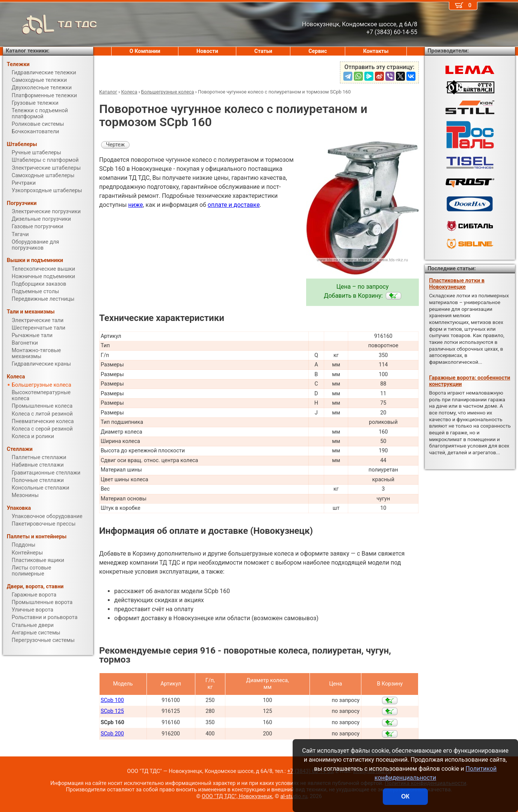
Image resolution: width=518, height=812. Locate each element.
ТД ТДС (50, 24)
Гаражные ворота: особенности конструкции (470, 381)
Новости (207, 51)
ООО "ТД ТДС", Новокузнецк (237, 796)
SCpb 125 (112, 711)
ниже (135, 205)
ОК (405, 796)
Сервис (318, 51)
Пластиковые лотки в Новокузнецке (457, 284)
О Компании (145, 51)
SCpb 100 (112, 700)
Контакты (376, 51)
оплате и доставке (234, 205)
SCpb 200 (112, 734)
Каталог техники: (27, 51)
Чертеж (115, 145)
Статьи (263, 51)
